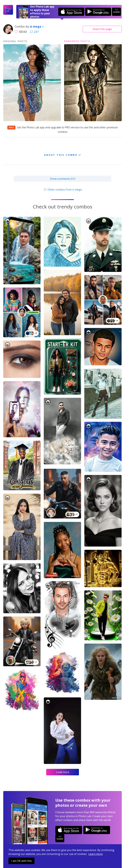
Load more (63, 772)
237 (34, 32)
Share (102, 29)
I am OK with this (21, 861)
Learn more (96, 854)
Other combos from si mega (62, 190)
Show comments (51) (63, 179)
